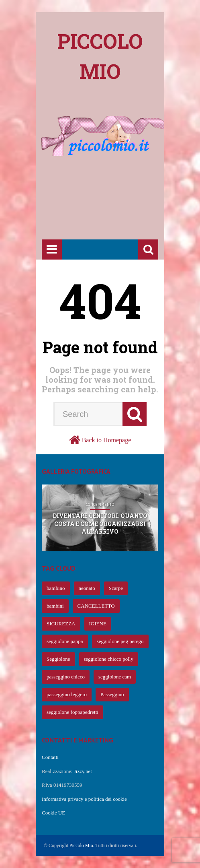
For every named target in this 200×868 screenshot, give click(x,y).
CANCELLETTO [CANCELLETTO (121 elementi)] (96, 606)
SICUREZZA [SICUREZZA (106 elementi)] (61, 624)
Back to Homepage (107, 440)
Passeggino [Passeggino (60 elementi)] (112, 694)
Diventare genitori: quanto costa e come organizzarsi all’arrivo (100, 524)
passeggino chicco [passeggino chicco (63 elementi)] (66, 677)
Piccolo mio (100, 56)
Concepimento (100, 505)
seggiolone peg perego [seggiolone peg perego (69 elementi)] (120, 641)
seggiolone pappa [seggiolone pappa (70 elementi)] (65, 641)
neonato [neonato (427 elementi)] (87, 588)
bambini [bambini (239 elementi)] (55, 606)
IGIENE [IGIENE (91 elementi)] (98, 624)
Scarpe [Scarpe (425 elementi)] (116, 588)
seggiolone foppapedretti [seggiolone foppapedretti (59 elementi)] (72, 712)
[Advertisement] (121, 176)
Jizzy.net (83, 771)
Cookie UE (53, 813)
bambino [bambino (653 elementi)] (56, 588)
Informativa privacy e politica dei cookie (84, 799)
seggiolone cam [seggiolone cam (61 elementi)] (115, 677)
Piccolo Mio (81, 845)
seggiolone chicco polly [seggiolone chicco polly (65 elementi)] (109, 659)
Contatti (50, 757)
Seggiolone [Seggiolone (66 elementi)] (58, 659)
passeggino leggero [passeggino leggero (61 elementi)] (67, 694)
